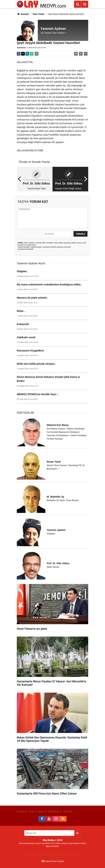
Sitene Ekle (68, 812)
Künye (31, 812)
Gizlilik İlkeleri (54, 812)
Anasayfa (23, 14)
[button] (76, 54)
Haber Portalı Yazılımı (55, 861)
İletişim (41, 812)
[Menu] (85, 4)
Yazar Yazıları (39, 14)
